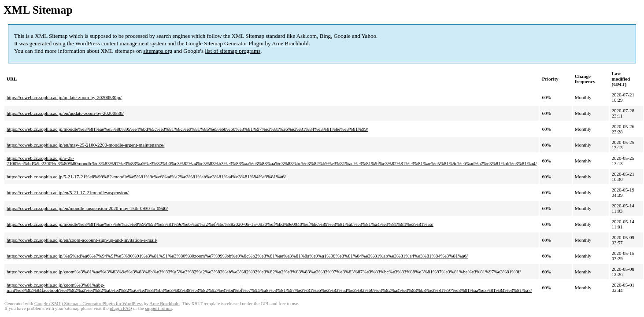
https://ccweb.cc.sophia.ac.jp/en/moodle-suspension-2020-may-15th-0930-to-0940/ (87, 208)
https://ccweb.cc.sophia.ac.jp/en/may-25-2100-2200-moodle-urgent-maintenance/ (85, 145)
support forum (158, 308)
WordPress (88, 43)
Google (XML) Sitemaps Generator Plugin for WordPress (89, 304)
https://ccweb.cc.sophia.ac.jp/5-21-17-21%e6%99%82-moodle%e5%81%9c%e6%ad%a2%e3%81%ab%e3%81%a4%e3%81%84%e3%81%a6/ (146, 177)
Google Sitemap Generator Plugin (225, 43)
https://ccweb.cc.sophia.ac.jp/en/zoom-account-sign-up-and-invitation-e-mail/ (82, 240)
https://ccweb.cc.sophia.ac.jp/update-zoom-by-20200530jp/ (64, 97)
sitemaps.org (158, 51)
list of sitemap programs (233, 51)
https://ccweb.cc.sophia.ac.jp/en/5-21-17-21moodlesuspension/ (68, 192)
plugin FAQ (121, 308)
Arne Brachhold (290, 43)
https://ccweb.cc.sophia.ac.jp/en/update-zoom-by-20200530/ (65, 113)
